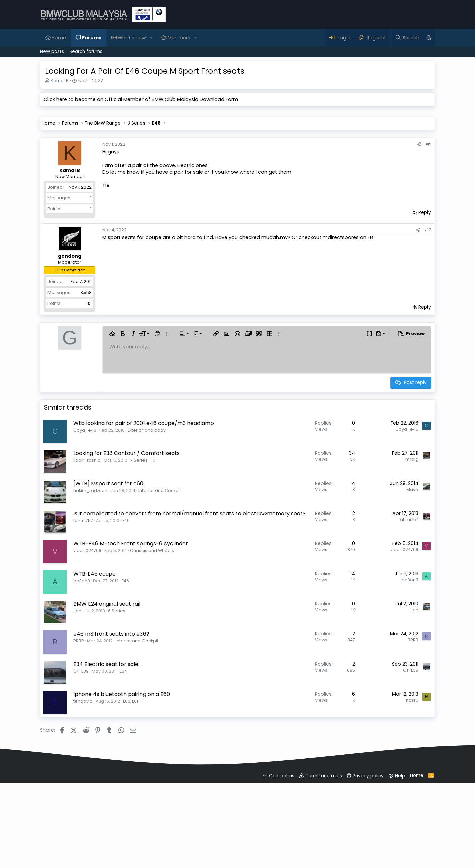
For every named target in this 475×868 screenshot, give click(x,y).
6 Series (117, 705)
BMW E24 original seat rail (107, 698)
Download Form (219, 99)
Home (59, 38)
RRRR (79, 735)
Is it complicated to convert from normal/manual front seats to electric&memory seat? (189, 607)
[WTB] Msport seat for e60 (108, 577)
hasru (412, 794)
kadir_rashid (87, 554)
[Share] (419, 238)
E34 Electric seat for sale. (106, 758)
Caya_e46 (85, 524)
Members (179, 38)
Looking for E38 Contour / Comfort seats (126, 547)
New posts (52, 51)
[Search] (407, 38)
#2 (428, 323)
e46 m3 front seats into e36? (111, 728)
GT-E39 (81, 765)
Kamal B (60, 81)
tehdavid (83, 795)
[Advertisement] (237, 160)
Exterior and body (147, 524)
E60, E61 (131, 795)
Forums (92, 38)
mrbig (412, 553)
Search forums (86, 51)
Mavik (412, 583)
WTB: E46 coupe (94, 667)
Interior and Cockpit (160, 584)
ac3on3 (82, 674)
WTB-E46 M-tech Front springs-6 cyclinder (131, 637)
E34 (123, 765)
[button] (151, 38)
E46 (126, 614)
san (77, 705)
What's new (132, 38)
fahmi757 (83, 614)
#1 (429, 238)
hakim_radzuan (90, 584)
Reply (425, 306)
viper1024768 (87, 644)
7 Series (139, 554)
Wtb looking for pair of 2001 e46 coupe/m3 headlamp (144, 517)
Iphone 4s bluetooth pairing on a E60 (122, 788)
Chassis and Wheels (152, 644)
